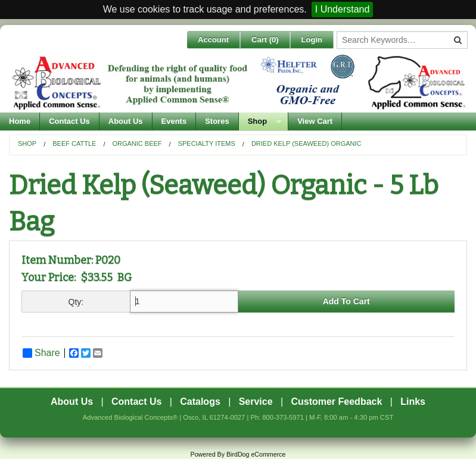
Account (213, 40)
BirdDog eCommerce (256, 454)
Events (174, 121)
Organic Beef (137, 143)
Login (312, 40)
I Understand (343, 9)
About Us (126, 121)
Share (41, 353)
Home (20, 121)
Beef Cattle (74, 143)
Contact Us (69, 121)
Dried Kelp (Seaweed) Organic (307, 143)
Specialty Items (207, 143)
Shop (258, 121)
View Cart (315, 121)
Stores (217, 121)
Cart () (265, 40)
